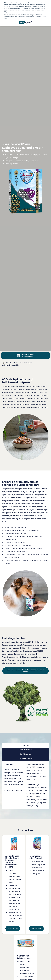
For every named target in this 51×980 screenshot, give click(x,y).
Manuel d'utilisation (25, 750)
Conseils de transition (26, 758)
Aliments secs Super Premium (32, 548)
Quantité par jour (25, 754)
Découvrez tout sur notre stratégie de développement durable (26, 671)
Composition (25, 745)
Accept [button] (22, 22)
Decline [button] (29, 22)
